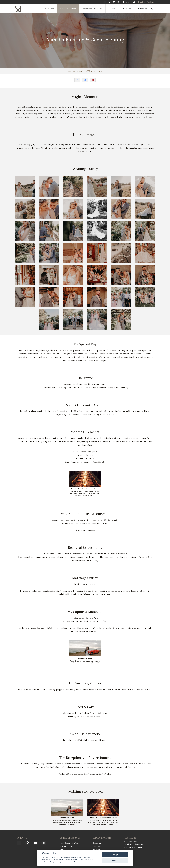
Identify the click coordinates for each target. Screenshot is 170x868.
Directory (142, 9)
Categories (97, 843)
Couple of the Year (68, 9)
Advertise (96, 849)
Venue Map (97, 846)
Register (126, 2)
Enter (62, 849)
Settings (115, 861)
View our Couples (66, 846)
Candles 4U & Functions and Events (85, 489)
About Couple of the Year (69, 843)
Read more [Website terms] (78, 862)
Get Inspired (49, 9)
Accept (115, 855)
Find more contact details (134, 847)
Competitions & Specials (92, 9)
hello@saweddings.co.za (134, 844)
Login (134, 2)
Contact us (128, 9)
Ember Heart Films (85, 659)
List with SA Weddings (146, 2)
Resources (113, 9)
